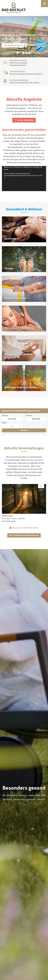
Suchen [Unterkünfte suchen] (24, 430)
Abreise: (29, 415)
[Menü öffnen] (44, 4)
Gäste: (4, 423)
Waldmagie (7, 516)
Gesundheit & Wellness (15, 45)
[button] (18, 53)
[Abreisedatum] (36, 419)
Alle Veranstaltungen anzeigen (24, 535)
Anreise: (5, 415)
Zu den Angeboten (24, 120)
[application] (24, 179)
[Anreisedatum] (12, 419)
